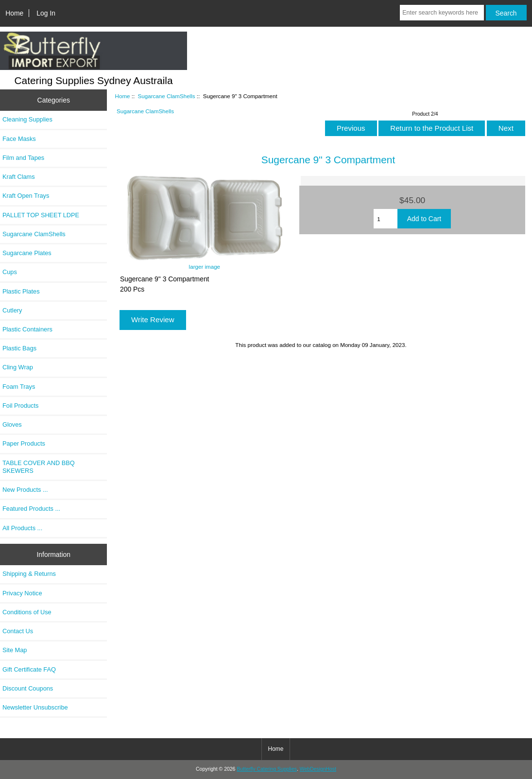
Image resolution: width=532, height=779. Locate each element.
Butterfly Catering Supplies (267, 769)
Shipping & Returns (29, 574)
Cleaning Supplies (27, 119)
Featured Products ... (31, 509)
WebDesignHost (318, 769)
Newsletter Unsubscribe (35, 707)
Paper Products (24, 443)
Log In (46, 13)
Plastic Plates (21, 291)
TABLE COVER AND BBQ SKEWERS (39, 467)
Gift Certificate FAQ (29, 669)
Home (14, 13)
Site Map (15, 650)
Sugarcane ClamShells (167, 96)
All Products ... (22, 528)
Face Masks (19, 139)
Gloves (12, 424)
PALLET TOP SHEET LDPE (41, 215)
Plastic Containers (27, 329)
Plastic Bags (19, 348)
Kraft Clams (19, 177)
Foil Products (20, 406)
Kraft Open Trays (26, 196)
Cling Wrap (18, 367)
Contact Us (18, 631)
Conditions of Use (27, 612)
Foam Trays (19, 387)
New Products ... (25, 490)
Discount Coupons (28, 688)
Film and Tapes (23, 158)
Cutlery (12, 310)
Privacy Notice (22, 593)
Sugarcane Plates (27, 253)
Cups (10, 272)
